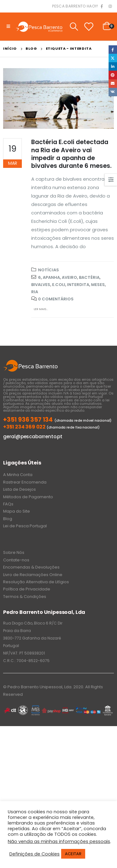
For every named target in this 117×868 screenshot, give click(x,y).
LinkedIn (113, 66)
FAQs (8, 504)
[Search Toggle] (74, 27)
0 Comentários (56, 299)
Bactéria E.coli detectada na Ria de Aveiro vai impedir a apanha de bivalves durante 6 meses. (71, 154)
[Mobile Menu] (8, 27)
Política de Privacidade (27, 589)
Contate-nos (16, 560)
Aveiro (69, 277)
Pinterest (113, 75)
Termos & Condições (25, 597)
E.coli (59, 285)
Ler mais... (41, 309)
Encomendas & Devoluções (31, 567)
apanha (51, 277)
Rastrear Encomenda (25, 482)
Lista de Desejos (19, 489)
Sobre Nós (14, 552)
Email (113, 84)
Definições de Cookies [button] (34, 854)
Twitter (113, 58)
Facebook (113, 50)
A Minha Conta (18, 475)
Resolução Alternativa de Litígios (36, 582)
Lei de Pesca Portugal (25, 526)
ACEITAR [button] (73, 854)
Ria (35, 292)
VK (113, 92)
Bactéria (89, 277)
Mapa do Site (17, 511)
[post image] (58, 98)
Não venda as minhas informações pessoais (59, 841)
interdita (78, 285)
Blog (8, 519)
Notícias (49, 270)
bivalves (41, 285)
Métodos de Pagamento (28, 497)
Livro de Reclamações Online (33, 575)
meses (98, 285)
